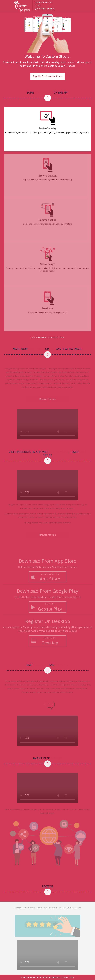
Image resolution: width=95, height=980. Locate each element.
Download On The (49, 577)
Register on (49, 641)
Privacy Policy (68, 977)
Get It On (49, 607)
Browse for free (48, 399)
